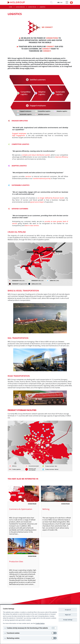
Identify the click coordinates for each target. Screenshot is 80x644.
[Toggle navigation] (66, 3)
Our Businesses (20, 8)
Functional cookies (13, 633)
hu (59, 3)
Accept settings (68, 620)
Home (11, 8)
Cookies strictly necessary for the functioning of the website (27, 628)
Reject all (68, 615)
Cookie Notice (40, 623)
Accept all (68, 610)
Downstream (32, 8)
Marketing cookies (13, 638)
